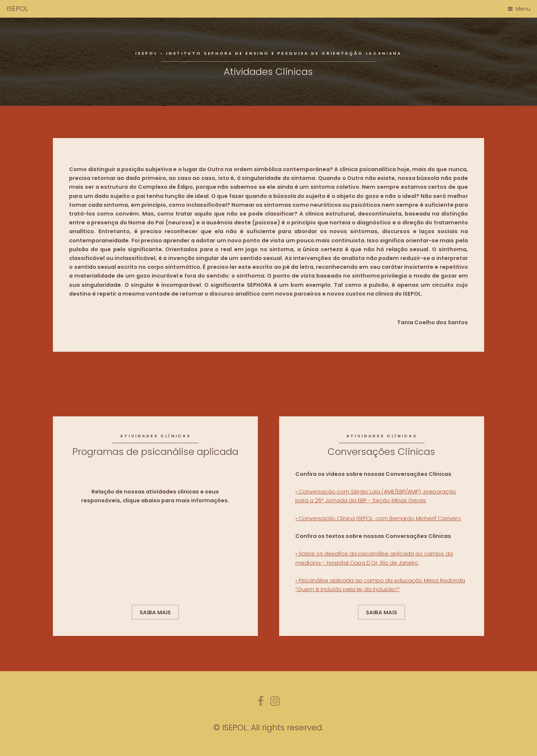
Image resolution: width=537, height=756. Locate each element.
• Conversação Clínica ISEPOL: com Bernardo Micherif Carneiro (378, 518)
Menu (523, 9)
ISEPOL (17, 9)
